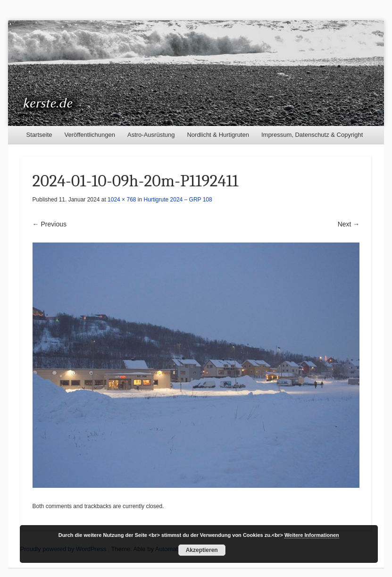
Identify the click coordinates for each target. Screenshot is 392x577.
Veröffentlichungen (90, 135)
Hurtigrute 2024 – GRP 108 (178, 200)
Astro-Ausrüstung (151, 135)
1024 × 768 (122, 200)
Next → (349, 224)
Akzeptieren (202, 550)
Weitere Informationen (312, 535)
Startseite (39, 135)
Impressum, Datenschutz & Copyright (312, 135)
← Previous (50, 224)
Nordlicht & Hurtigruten (218, 135)
